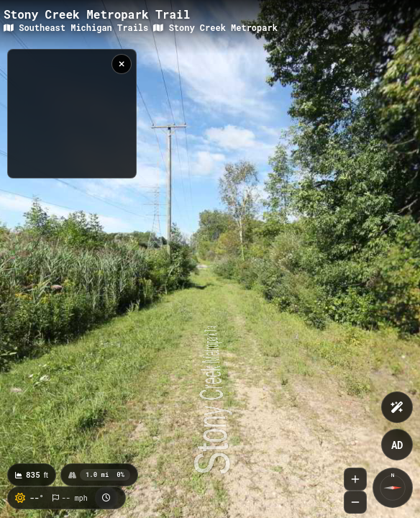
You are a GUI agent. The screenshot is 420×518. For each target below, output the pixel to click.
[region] (72, 114)
